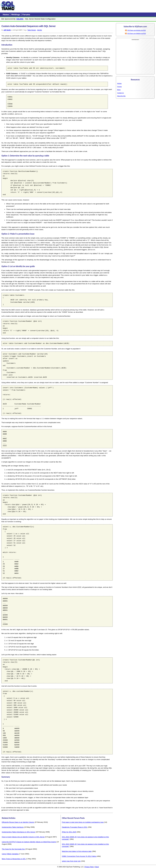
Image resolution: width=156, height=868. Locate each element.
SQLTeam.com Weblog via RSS (137, 33)
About (97, 867)
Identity (40, 30)
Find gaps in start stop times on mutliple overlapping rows (83, 822)
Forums (26, 14)
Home (6, 14)
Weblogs (16, 14)
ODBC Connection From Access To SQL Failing (79, 856)
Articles (119, 83)
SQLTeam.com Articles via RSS (137, 30)
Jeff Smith (7, 30)
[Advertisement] (62, 6)
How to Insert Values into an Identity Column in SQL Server (23, 837)
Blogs (119, 90)
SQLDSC (20, 19)
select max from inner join (71, 861)
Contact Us (120, 93)
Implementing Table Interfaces (13, 827)
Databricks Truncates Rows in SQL (75, 827)
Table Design (32, 30)
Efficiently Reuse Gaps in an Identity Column (18, 822)
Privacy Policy (89, 867)
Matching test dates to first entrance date (77, 851)
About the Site (121, 96)
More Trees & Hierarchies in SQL (14, 859)
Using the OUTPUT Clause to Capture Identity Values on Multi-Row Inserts (29, 842)
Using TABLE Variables (10, 854)
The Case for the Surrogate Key (13, 849)
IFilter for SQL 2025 (69, 832)
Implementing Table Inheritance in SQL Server (19, 832)
